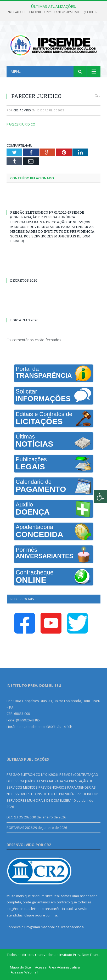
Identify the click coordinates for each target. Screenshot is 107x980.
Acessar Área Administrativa (57, 967)
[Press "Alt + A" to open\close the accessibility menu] (101, 497)
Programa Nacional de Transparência (54, 927)
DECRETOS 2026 (24, 280)
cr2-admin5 (22, 110)
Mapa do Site (20, 967)
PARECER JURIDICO (21, 124)
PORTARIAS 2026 (24, 320)
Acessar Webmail (24, 972)
